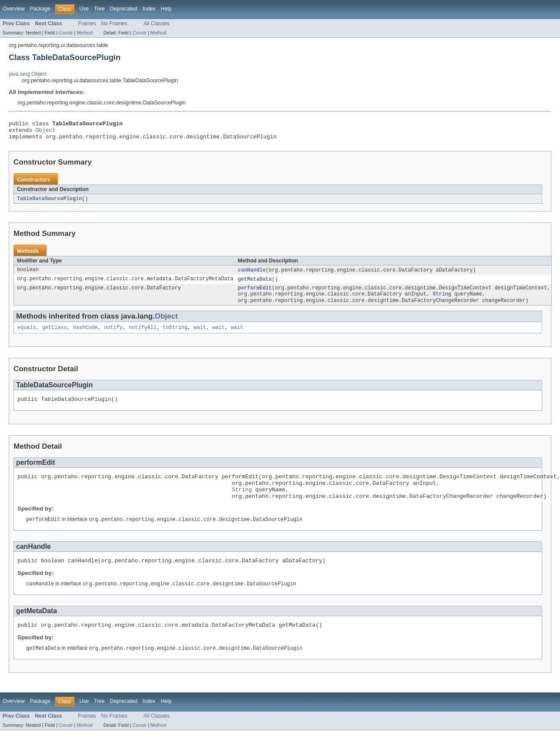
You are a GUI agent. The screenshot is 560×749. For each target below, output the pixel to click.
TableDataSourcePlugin (49, 203)
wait (200, 336)
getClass (55, 336)
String (442, 301)
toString (175, 336)
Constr (66, 33)
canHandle (251, 275)
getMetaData (255, 284)
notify (113, 336)
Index (149, 9)
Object (46, 132)
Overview (14, 9)
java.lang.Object (28, 74)
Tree (99, 9)
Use (84, 9)
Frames (87, 24)
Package (40, 9)
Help (166, 9)
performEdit (255, 294)
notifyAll (143, 336)
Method (84, 33)
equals (27, 336)
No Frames (114, 24)
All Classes (157, 24)
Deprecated (124, 9)
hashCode (86, 336)
